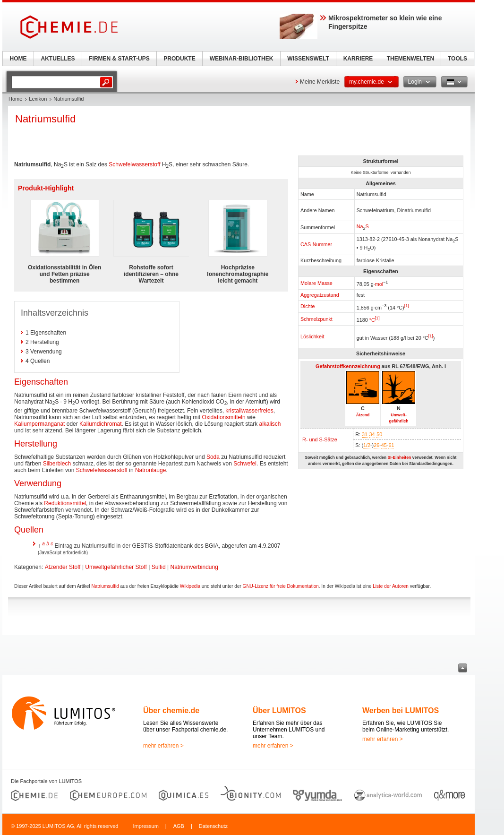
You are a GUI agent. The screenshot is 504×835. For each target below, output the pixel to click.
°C (372, 320)
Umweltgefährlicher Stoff (116, 567)
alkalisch (270, 424)
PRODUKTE (179, 59)
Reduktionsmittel (65, 503)
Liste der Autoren (391, 586)
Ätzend (363, 415)
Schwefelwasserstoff (134, 164)
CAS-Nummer (316, 244)
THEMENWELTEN (410, 59)
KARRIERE (358, 59)
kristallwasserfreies (249, 411)
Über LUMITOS (279, 710)
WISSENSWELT (308, 59)
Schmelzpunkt (316, 319)
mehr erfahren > (163, 746)
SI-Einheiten (399, 457)
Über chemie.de (171, 710)
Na (360, 226)
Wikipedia (190, 586)
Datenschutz (213, 826)
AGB (179, 826)
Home (15, 99)
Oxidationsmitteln (224, 417)
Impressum (145, 826)
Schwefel (245, 464)
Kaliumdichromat (100, 424)
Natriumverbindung (194, 567)
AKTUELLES (58, 59)
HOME (18, 59)
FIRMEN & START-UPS (119, 59)
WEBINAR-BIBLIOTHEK (242, 59)
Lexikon (38, 99)
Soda (213, 457)
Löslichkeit (312, 336)
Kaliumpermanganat (39, 424)
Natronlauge (150, 470)
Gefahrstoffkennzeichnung (348, 366)
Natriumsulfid (105, 586)
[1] (407, 306)
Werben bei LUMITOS (401, 710)
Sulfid (159, 567)
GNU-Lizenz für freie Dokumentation (281, 586)
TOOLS (457, 59)
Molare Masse (316, 283)
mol (379, 284)
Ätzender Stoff (63, 567)
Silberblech (57, 464)
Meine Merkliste (320, 82)
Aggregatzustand (320, 295)
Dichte (308, 306)
